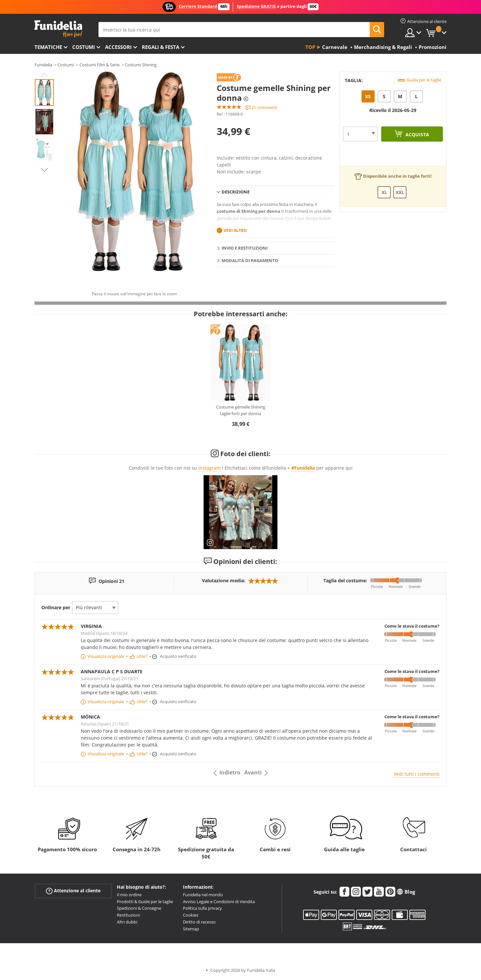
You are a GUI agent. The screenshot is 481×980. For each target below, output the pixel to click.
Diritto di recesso (199, 922)
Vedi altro (235, 230)
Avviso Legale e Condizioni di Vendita (219, 902)
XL (384, 192)
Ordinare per (56, 607)
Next (44, 170)
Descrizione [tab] (236, 192)
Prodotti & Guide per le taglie (145, 902)
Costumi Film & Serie (99, 65)
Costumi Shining (141, 65)
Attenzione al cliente (73, 891)
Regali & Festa (161, 47)
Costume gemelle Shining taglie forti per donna (241, 410)
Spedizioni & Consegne (139, 908)
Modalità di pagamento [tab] (250, 260)
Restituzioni (128, 915)
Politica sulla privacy (202, 908)
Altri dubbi (127, 922)
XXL (400, 192)
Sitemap (191, 929)
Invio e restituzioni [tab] (245, 248)
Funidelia (43, 65)
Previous (44, 75)
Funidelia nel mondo (203, 895)
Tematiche (48, 47)
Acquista (417, 134)
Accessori (118, 47)
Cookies (191, 915)
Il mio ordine (129, 895)
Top (310, 47)
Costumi (84, 47)
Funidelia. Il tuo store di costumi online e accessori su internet (58, 29)
